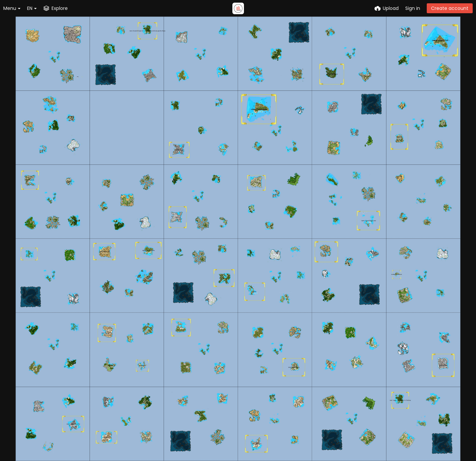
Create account (450, 8)
